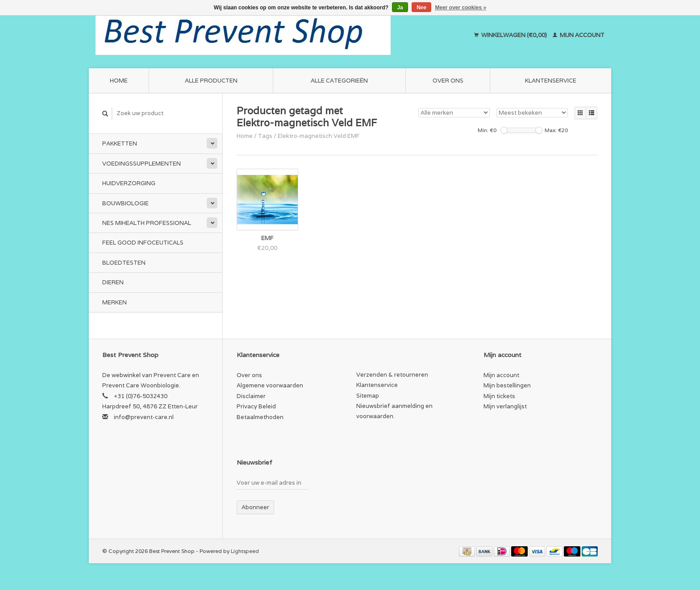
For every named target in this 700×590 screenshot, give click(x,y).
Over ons (448, 81)
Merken (115, 302)
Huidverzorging (129, 183)
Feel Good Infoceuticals (143, 243)
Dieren (113, 282)
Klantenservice (551, 81)
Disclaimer (251, 396)
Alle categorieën (339, 81)
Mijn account (579, 35)
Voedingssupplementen (142, 164)
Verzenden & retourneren (392, 375)
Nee (421, 8)
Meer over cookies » (461, 8)
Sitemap (368, 396)
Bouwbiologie (125, 203)
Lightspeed (245, 551)
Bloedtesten (124, 263)
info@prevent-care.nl (144, 417)
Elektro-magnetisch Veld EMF (319, 136)
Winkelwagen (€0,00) (511, 35)
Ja (400, 8)
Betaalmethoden (260, 417)
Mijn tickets (499, 396)
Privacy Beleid (256, 406)
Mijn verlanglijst (505, 406)
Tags (265, 136)
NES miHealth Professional (147, 223)
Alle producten (211, 81)
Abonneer (255, 507)
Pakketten (120, 143)
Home (119, 81)
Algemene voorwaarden (270, 385)
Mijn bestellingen (507, 385)
